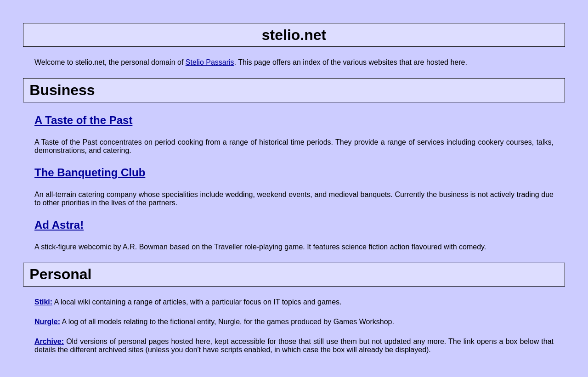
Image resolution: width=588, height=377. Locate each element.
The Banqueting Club (90, 172)
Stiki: (43, 302)
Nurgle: (47, 322)
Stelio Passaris (210, 62)
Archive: (49, 341)
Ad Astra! (59, 225)
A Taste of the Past (83, 120)
